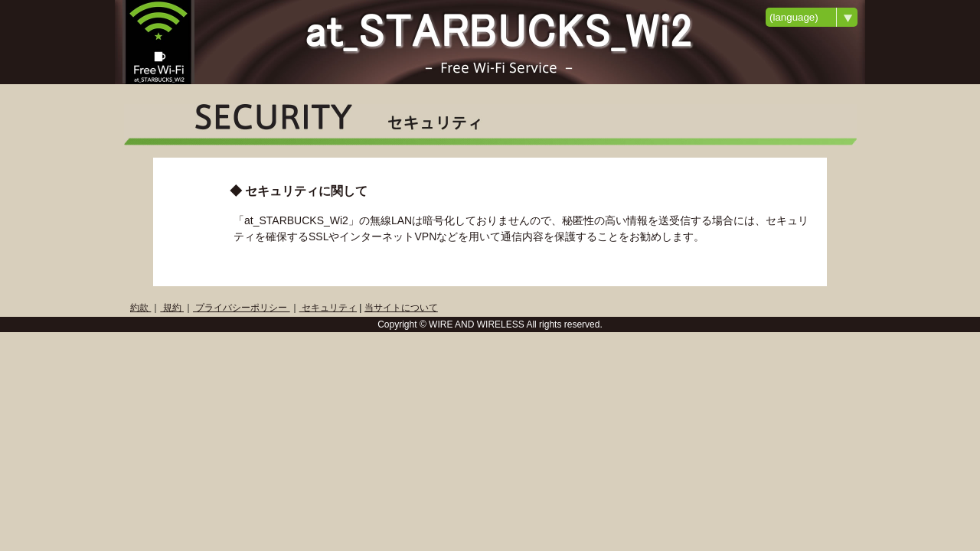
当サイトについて (401, 308)
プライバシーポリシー (242, 308)
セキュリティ (328, 308)
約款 (140, 308)
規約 (172, 308)
